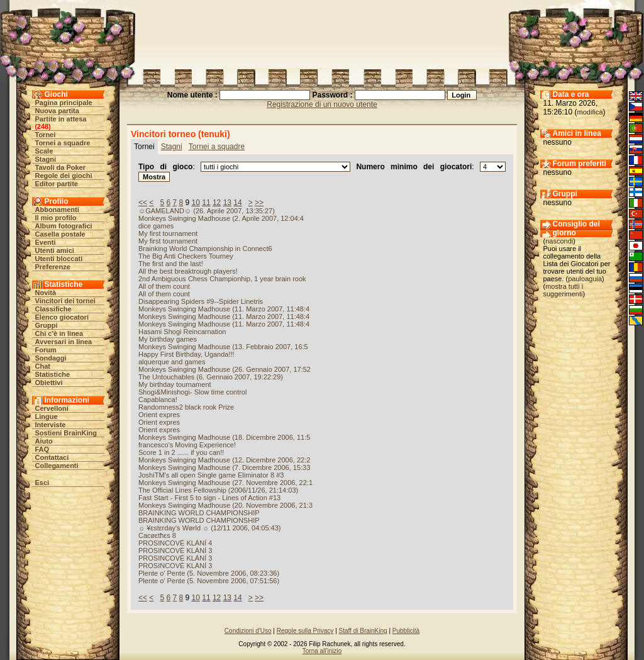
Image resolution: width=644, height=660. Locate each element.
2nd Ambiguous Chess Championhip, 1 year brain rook (222, 279)
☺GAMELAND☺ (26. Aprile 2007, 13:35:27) (207, 211)
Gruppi (47, 325)
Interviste (51, 425)
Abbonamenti (57, 210)
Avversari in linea (64, 342)
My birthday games (168, 339)
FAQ (42, 449)
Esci (42, 483)
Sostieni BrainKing (66, 433)
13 (227, 203)
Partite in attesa (61, 119)
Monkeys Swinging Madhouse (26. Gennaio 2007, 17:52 (225, 369)
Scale (44, 151)
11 (206, 203)
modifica (590, 112)
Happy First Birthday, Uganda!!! (186, 354)
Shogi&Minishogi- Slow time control (192, 392)
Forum (46, 350)
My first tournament (168, 233)
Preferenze (53, 267)
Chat (43, 366)
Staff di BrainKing (363, 631)
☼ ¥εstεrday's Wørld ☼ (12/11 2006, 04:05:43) (210, 528)
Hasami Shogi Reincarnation (182, 332)
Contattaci (52, 457)
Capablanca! (158, 400)
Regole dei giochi (64, 176)
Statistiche (53, 374)
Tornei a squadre (63, 143)
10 (196, 203)
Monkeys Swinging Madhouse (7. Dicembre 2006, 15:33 (224, 467)
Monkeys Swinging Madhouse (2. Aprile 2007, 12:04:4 (221, 218)
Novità (46, 293)
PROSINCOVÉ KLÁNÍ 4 (175, 543)
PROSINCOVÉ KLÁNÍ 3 (175, 551)
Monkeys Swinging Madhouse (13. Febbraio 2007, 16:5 (223, 347)
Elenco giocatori (62, 317)
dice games (156, 226)
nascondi (559, 241)
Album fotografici (64, 226)
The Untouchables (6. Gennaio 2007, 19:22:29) (211, 377)
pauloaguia (585, 279)
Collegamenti (57, 466)
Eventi (46, 242)
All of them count (164, 286)
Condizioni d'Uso (248, 631)
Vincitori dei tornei (65, 301)
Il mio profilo (56, 218)
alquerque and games (172, 362)
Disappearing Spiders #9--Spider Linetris (201, 301)
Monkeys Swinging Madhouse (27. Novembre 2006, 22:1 (225, 483)
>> (259, 203)
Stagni (46, 159)
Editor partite (57, 184)
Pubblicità (406, 631)
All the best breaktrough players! (188, 271)
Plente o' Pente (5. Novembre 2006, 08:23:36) (209, 573)
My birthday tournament (175, 384)
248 (43, 126)
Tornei (46, 135)
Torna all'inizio (322, 651)
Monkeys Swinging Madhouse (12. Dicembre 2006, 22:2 (224, 460)
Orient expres (159, 415)
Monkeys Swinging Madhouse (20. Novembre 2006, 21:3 (225, 505)
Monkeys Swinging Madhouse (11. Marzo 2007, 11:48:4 (224, 309)
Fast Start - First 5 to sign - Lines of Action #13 (209, 498)
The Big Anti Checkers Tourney (186, 256)
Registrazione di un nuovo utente (322, 104)
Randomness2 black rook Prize (186, 407)
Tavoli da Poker (61, 167)
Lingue (47, 417)
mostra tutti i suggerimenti (563, 290)
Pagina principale (64, 103)
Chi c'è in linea (59, 333)
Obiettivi (49, 383)
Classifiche (53, 309)
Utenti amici (55, 250)
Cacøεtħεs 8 (157, 535)
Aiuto (44, 441)
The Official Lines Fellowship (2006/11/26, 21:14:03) (218, 490)
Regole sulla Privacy (305, 631)
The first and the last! (171, 264)
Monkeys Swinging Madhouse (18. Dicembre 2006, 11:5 (224, 437)
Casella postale (60, 234)
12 (217, 203)
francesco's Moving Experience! (187, 445)
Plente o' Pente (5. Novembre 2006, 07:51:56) (209, 581)
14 (237, 203)
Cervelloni (52, 408)
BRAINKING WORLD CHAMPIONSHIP (199, 513)
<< (143, 203)
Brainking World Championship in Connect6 (205, 249)
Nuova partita (57, 111)
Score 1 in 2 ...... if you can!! (181, 452)
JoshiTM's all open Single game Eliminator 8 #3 (211, 475)
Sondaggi (51, 358)
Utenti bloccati (59, 259)
